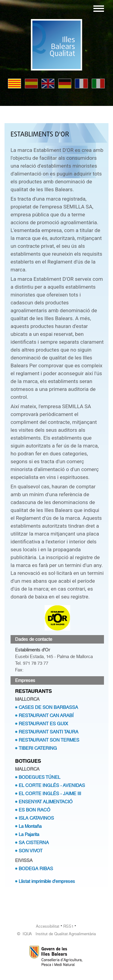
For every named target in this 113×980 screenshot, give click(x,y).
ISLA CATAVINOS (36, 818)
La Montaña (30, 826)
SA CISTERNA (34, 843)
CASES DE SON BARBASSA (48, 707)
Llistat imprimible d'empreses (47, 881)
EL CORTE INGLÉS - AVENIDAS (52, 785)
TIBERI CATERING (38, 748)
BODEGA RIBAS (36, 869)
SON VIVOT (31, 851)
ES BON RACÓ (35, 810)
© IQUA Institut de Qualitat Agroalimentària (56, 934)
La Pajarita (29, 834)
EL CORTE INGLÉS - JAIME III (50, 794)
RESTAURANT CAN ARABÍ (46, 716)
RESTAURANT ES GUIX (43, 724)
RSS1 (68, 926)
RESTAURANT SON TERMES (49, 740)
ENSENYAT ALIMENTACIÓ (46, 802)
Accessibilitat (48, 926)
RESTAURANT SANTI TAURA (49, 732)
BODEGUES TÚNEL (39, 777)
